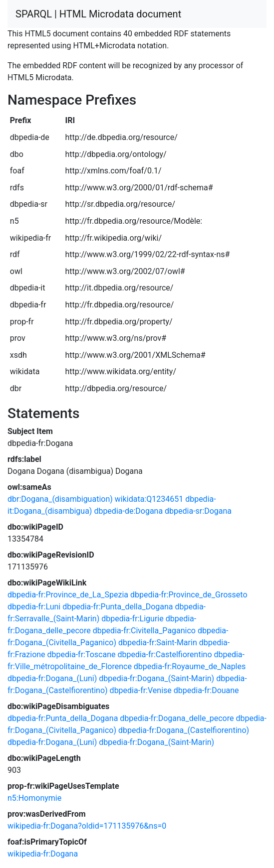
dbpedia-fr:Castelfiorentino (164, 654)
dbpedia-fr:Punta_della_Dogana (118, 607)
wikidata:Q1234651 (149, 499)
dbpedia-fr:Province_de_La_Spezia (68, 595)
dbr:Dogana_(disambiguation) (60, 499)
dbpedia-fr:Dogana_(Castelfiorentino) (184, 730)
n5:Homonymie (34, 798)
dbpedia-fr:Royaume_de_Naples (190, 666)
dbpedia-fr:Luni (34, 607)
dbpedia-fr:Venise (141, 690)
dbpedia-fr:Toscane (82, 654)
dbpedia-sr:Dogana (198, 511)
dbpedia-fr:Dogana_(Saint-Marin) (156, 678)
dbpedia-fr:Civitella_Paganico (144, 631)
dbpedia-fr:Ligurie (132, 619)
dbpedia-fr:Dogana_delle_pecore (177, 718)
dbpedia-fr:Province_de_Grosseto (189, 595)
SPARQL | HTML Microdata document (98, 14)
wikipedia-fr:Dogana (43, 854)
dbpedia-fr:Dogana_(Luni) (52, 678)
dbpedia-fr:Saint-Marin (158, 643)
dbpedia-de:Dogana (128, 511)
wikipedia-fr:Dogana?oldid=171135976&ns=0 (87, 826)
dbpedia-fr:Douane (206, 690)
